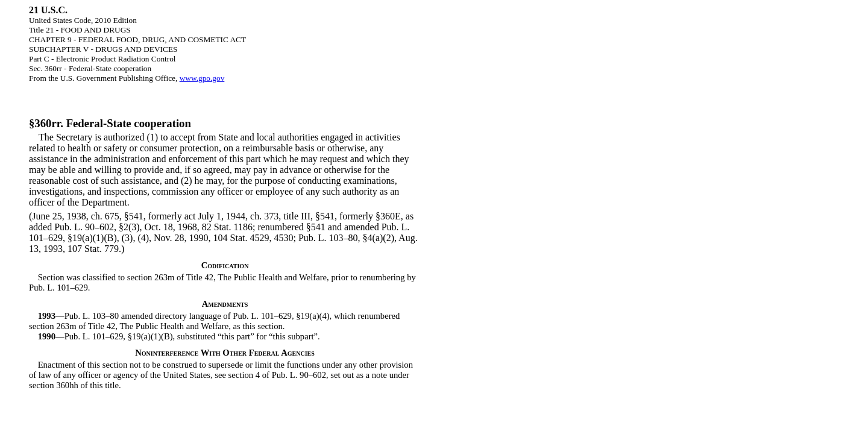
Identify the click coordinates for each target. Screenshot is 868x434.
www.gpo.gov (202, 78)
